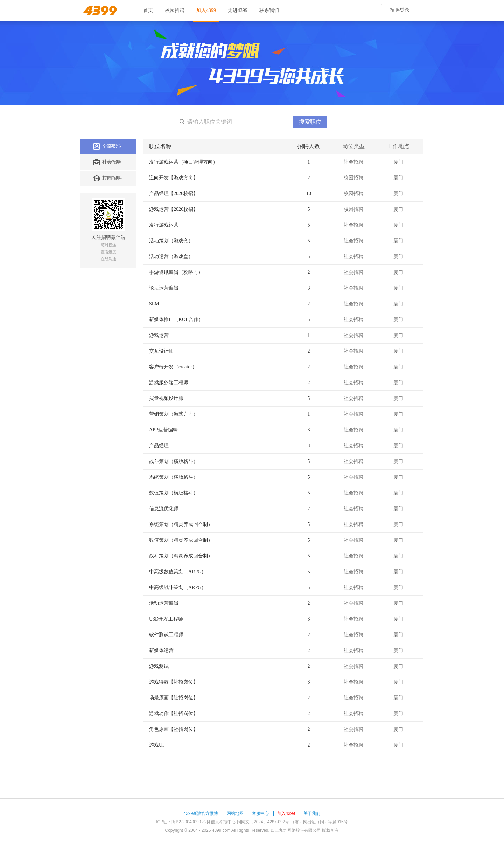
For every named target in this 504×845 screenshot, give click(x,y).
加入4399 (206, 10)
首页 (148, 10)
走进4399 (238, 10)
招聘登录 (400, 10)
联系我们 (269, 10)
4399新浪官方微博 (201, 813)
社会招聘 (107, 162)
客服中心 (260, 813)
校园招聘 (175, 10)
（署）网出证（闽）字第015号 (319, 822)
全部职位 (107, 146)
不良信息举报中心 (219, 822)
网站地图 (235, 813)
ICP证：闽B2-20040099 (178, 822)
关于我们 (312, 813)
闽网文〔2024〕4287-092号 (263, 822)
